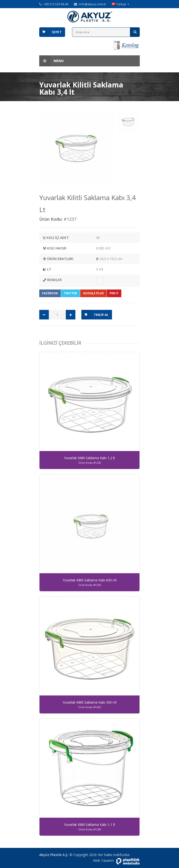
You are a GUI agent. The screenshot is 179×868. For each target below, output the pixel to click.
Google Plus (93, 293)
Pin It (114, 293)
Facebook (50, 293)
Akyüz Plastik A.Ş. (54, 855)
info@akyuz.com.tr (92, 4)
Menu (51, 61)
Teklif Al (101, 315)
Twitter (70, 293)
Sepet (57, 32)
